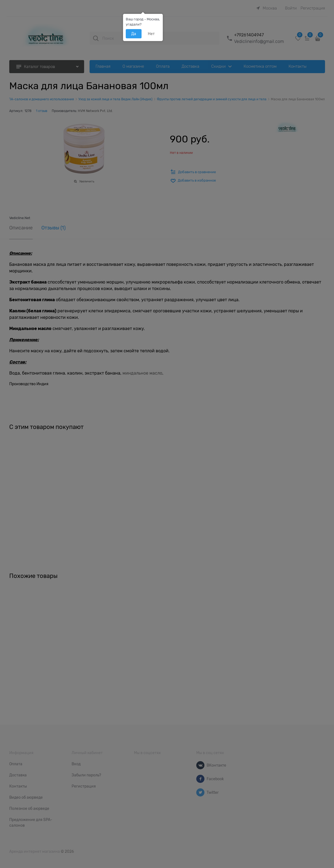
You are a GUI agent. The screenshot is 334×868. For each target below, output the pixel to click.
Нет (151, 34)
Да (134, 34)
